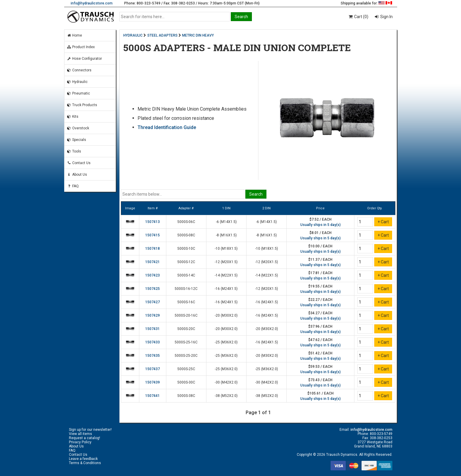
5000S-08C (186, 235)
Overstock (78, 128)
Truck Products (82, 105)
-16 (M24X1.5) (226, 289)
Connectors (79, 70)
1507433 (153, 342)
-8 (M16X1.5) (226, 235)
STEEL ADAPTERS (162, 35)
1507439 (153, 382)
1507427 (153, 302)
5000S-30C (186, 382)
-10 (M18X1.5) (226, 249)
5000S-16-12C (186, 289)
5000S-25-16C (186, 342)
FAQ (73, 186)
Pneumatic (78, 93)
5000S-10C (186, 249)
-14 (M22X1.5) (226, 275)
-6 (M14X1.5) (226, 222)
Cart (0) (358, 17)
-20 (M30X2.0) (226, 315)
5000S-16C (186, 302)
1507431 (153, 329)
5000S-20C (186, 329)
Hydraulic (77, 82)
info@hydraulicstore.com (92, 3)
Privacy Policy (80, 442)
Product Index (81, 47)
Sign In (386, 17)
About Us (77, 175)
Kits (73, 117)
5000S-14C (186, 275)
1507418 (153, 249)
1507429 (153, 315)
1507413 (153, 222)
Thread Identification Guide (167, 127)
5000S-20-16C (186, 315)
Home (74, 35)
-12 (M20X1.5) (226, 262)
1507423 (153, 275)
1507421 (153, 262)
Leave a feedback (83, 459)
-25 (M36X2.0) (226, 342)
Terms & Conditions (85, 463)
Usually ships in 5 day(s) (321, 225)
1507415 (153, 235)
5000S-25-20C (186, 356)
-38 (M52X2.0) (226, 396)
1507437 (153, 369)
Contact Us (79, 163)
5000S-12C (186, 262)
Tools (74, 151)
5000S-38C (186, 396)
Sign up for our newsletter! (90, 430)
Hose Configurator (84, 59)
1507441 (153, 396)
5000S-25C (186, 369)
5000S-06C (186, 222)
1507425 (153, 289)
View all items (80, 434)
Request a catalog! (85, 438)
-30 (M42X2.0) (226, 382)
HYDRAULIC (133, 35)
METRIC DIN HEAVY (198, 35)
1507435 (153, 356)
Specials (76, 140)
